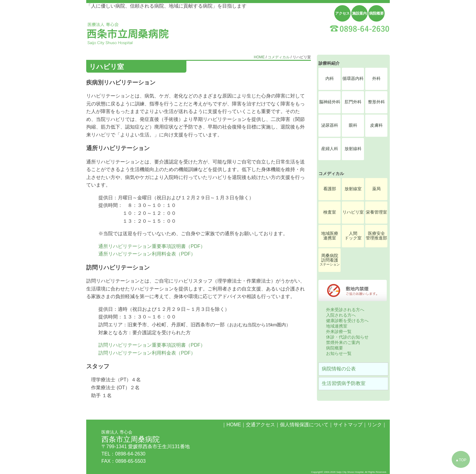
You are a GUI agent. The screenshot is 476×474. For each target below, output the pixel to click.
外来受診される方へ (345, 310)
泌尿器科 (330, 125)
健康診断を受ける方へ (347, 321)
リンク (375, 425)
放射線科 (353, 149)
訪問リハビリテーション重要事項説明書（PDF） (152, 345)
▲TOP (461, 460)
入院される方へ (341, 315)
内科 (330, 79)
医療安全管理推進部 (376, 236)
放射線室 (353, 189)
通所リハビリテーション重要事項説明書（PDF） (152, 246)
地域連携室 (337, 326)
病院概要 (376, 13)
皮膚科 (376, 125)
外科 (376, 79)
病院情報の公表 (339, 369)
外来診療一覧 (339, 331)
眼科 (353, 125)
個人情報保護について (304, 425)
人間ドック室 (353, 236)
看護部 (330, 189)
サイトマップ (348, 425)
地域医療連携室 (330, 236)
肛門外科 (353, 102)
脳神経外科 (330, 102)
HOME (259, 57)
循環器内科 (353, 79)
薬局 (376, 189)
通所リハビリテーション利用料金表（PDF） (147, 254)
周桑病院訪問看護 (330, 260)
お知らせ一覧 (339, 353)
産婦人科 (330, 149)
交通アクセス (260, 425)
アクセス (342, 13)
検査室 (330, 212)
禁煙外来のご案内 (343, 342)
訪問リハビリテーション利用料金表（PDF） (147, 353)
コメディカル (279, 57)
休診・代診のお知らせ (347, 337)
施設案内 (359, 13)
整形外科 (376, 102)
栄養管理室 (376, 212)
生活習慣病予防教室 (344, 383)
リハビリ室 (353, 212)
